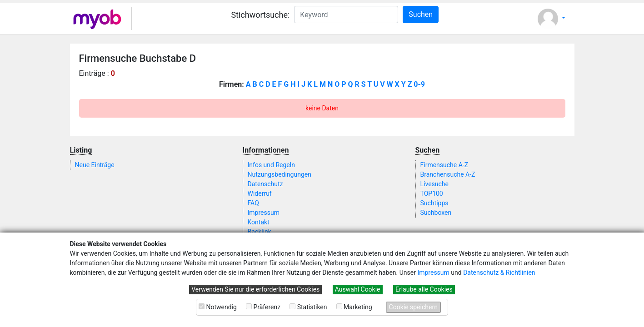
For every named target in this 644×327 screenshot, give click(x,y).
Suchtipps (434, 203)
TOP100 (432, 193)
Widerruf (260, 193)
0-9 (419, 84)
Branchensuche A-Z (448, 174)
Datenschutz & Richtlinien (499, 272)
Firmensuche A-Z (444, 165)
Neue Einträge (95, 165)
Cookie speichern (413, 307)
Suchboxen (436, 213)
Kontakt (259, 222)
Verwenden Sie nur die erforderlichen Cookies (255, 289)
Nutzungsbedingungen (280, 174)
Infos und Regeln (271, 165)
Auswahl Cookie (358, 289)
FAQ (253, 203)
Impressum (433, 272)
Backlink (260, 232)
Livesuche (434, 184)
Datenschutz (265, 184)
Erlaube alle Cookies (424, 289)
